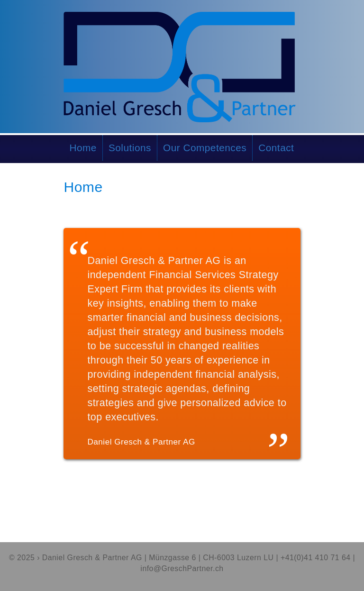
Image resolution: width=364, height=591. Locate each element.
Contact (276, 148)
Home (83, 148)
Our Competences (205, 148)
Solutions (130, 148)
